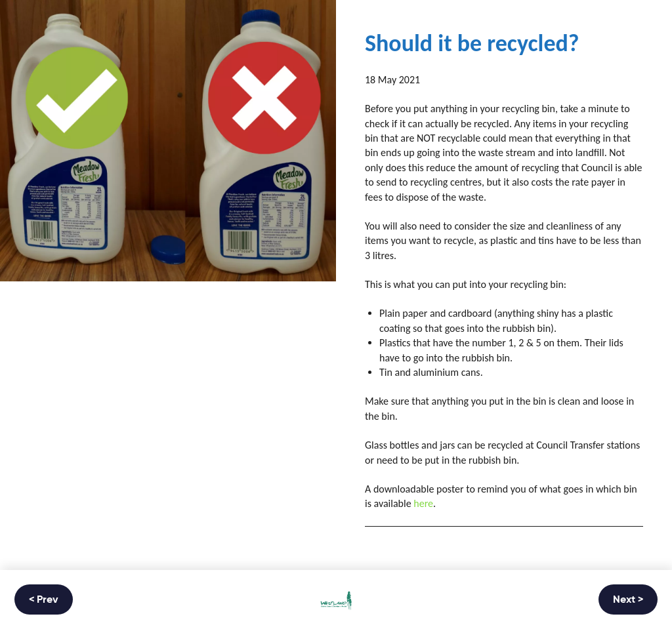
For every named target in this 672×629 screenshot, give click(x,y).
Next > (628, 600)
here (423, 503)
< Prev (44, 600)
